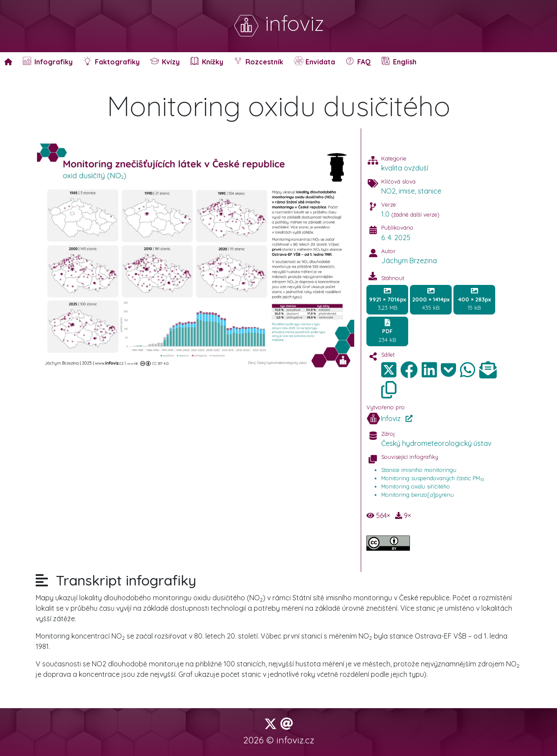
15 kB (475, 299)
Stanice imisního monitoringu (419, 470)
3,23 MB (388, 299)
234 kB (387, 331)
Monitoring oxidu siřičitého (416, 486)
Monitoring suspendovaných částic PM (433, 478)
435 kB (431, 299)
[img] (409, 370)
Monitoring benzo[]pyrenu (418, 495)
